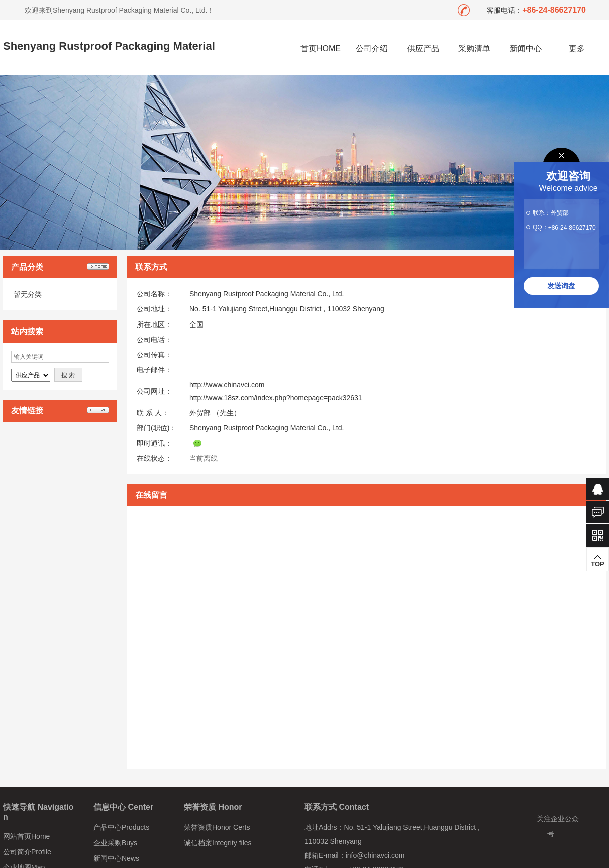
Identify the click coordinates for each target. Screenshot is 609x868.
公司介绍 (372, 48)
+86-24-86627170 (572, 228)
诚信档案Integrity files (218, 843)
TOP (598, 561)
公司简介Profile (27, 852)
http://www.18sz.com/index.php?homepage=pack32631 (276, 398)
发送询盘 (561, 286)
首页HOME (321, 48)
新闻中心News (116, 858)
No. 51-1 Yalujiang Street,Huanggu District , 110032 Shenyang (287, 309)
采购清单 (474, 48)
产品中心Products (121, 827)
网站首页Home (26, 836)
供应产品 (423, 48)
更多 (577, 48)
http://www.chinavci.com (227, 385)
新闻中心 (526, 48)
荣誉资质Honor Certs (217, 827)
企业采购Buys (115, 843)
